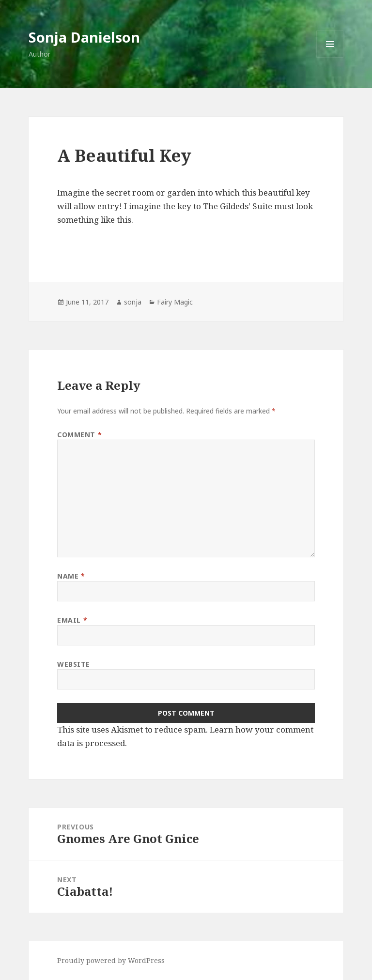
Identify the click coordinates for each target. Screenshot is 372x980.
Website (74, 664)
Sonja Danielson (84, 37)
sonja (133, 302)
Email (72, 620)
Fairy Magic (175, 302)
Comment (79, 435)
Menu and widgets (330, 57)
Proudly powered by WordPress (111, 960)
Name (71, 576)
